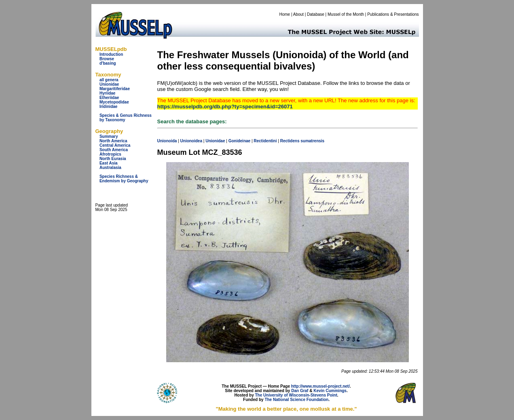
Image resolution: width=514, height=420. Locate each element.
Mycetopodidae (114, 102)
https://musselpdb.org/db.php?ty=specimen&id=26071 (225, 107)
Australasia (110, 168)
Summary (109, 136)
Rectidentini (265, 141)
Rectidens (290, 141)
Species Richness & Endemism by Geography (124, 179)
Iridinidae (108, 107)
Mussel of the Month (346, 14)
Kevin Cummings (330, 391)
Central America (115, 145)
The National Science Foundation (296, 400)
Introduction (111, 54)
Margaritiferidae (115, 89)
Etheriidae (109, 98)
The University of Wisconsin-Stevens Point (296, 395)
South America (114, 150)
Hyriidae (107, 93)
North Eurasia (113, 159)
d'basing (108, 63)
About (298, 14)
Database (316, 14)
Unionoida (167, 141)
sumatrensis (312, 141)
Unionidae (109, 84)
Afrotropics (110, 154)
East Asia (109, 163)
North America (113, 141)
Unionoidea (191, 141)
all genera (109, 80)
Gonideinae (239, 141)
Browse (107, 59)
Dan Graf (300, 391)
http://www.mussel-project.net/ (320, 386)
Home (284, 14)
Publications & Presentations (393, 14)
